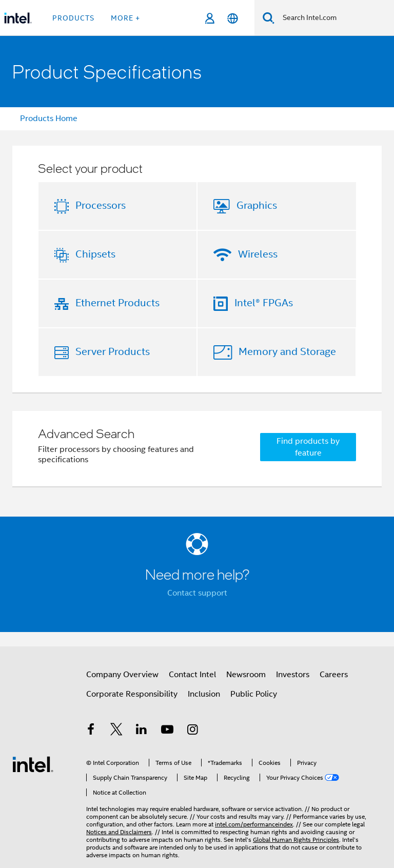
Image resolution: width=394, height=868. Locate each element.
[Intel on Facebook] (91, 731)
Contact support (197, 593)
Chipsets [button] (95, 254)
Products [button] (73, 18)
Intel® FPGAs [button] (264, 303)
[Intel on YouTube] (167, 731)
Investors (293, 675)
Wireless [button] (258, 254)
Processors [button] (101, 205)
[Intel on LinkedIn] (142, 731)
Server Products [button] (113, 352)
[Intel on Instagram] (192, 731)
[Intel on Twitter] (116, 731)
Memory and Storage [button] (287, 352)
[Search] (269, 18)
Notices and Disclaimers (119, 832)
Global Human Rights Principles (296, 840)
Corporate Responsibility (132, 694)
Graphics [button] (257, 205)
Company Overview (122, 675)
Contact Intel (192, 675)
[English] (233, 18)
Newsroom (246, 675)
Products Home (49, 119)
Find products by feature (308, 447)
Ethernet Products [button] (117, 303)
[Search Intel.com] (334, 18)
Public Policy (254, 694)
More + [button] (125, 18)
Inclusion (204, 694)
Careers (334, 675)
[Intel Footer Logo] (33, 764)
